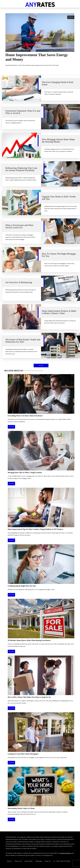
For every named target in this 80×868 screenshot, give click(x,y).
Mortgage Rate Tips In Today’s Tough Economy (25, 472)
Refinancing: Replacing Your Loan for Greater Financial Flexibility (21, 169)
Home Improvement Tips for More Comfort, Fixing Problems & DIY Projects (35, 529)
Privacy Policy (29, 861)
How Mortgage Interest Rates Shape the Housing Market (58, 141)
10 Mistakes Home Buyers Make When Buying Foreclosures (29, 640)
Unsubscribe (39, 861)
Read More (11, 427)
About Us (9, 861)
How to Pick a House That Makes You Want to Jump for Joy (29, 697)
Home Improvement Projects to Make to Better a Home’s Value (59, 312)
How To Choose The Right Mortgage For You (59, 255)
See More (41, 365)
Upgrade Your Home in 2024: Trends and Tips (59, 198)
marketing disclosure (66, 853)
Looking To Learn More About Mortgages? (23, 754)
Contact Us (48, 861)
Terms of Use (18, 861)
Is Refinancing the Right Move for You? (22, 586)
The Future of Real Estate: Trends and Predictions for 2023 (23, 341)
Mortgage (71, 17)
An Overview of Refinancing (19, 282)
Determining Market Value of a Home (21, 808)
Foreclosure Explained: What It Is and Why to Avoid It (23, 112)
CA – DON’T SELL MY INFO (62, 861)
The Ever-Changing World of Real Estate (58, 83)
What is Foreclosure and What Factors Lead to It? (19, 226)
